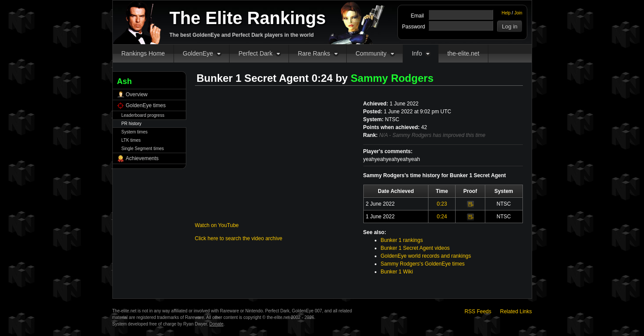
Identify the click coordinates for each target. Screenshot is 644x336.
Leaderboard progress (143, 115)
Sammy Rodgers (392, 78)
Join (518, 13)
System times (135, 132)
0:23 (442, 204)
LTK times (131, 140)
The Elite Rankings (248, 18)
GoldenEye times (146, 105)
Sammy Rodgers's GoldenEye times (423, 264)
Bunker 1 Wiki (397, 272)
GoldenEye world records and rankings (426, 256)
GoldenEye (198, 53)
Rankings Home (143, 53)
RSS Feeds (478, 311)
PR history (132, 124)
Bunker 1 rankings (402, 240)
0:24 (442, 217)
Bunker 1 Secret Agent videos (415, 248)
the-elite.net (463, 53)
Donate (216, 324)
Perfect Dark (255, 53)
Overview (137, 94)
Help (506, 13)
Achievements (142, 158)
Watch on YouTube (217, 225)
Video (470, 204)
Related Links (516, 311)
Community (371, 53)
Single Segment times (143, 149)
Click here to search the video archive (239, 238)
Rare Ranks (314, 53)
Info (417, 53)
